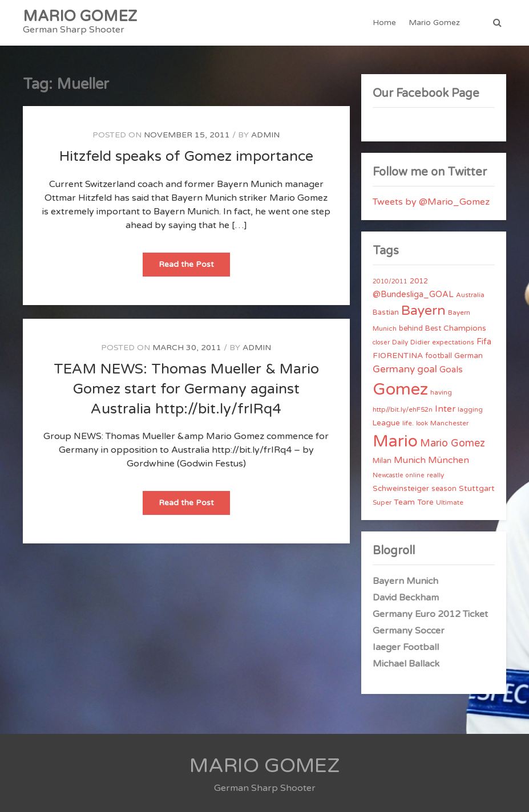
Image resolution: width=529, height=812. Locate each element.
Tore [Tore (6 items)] (425, 502)
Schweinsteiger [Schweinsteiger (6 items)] (401, 489)
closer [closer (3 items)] (381, 342)
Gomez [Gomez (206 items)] (400, 389)
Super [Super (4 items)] (382, 502)
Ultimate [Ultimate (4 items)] (450, 502)
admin (265, 135)
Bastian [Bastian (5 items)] (386, 312)
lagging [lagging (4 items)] (470, 409)
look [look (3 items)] (422, 423)
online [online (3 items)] (415, 475)
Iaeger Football (406, 647)
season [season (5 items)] (444, 489)
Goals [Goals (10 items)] (451, 370)
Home (384, 23)
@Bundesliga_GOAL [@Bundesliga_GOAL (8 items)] (413, 295)
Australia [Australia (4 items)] (470, 295)
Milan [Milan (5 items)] (382, 461)
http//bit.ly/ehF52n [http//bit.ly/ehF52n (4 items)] (403, 409)
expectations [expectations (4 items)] (453, 342)
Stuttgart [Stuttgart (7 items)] (477, 488)
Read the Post (194, 268)
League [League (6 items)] (386, 423)
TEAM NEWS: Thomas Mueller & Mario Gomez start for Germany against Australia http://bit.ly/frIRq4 (186, 389)
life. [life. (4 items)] (408, 423)
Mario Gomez (434, 23)
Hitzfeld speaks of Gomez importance (186, 156)
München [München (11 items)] (449, 460)
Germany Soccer (409, 631)
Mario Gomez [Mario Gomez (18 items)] (453, 443)
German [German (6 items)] (469, 356)
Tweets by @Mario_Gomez (431, 202)
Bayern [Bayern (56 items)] (423, 311)
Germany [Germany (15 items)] (394, 369)
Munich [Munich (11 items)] (410, 460)
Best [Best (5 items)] (433, 328)
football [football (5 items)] (439, 356)
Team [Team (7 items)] (404, 502)
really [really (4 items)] (435, 475)
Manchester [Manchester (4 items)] (449, 423)
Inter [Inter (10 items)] (445, 409)
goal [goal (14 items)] (427, 369)
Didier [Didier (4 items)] (420, 342)
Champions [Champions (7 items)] (465, 328)
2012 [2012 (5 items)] (419, 281)
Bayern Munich (405, 581)
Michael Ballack (406, 664)
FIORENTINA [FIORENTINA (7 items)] (398, 356)
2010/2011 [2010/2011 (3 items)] (390, 281)
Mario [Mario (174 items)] (395, 441)
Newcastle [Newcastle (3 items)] (388, 475)
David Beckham (406, 598)
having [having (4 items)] (441, 392)
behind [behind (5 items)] (411, 328)
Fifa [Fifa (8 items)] (484, 342)
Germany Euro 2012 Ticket (430, 614)
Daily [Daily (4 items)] (400, 342)
